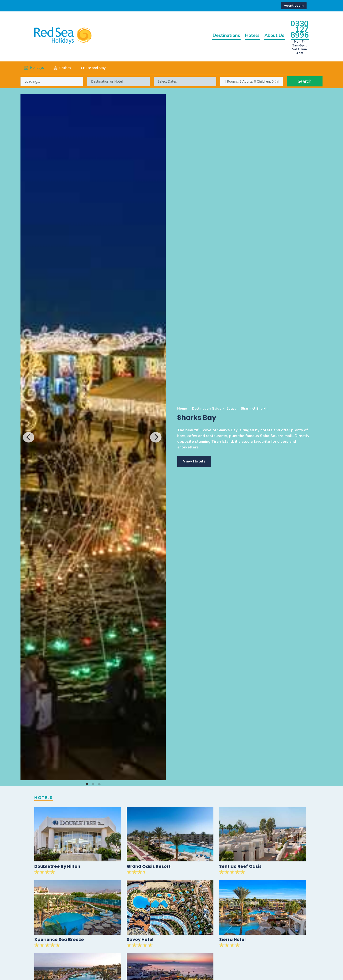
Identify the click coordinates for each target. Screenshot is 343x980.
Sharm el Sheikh (254, 409)
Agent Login (294, 6)
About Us (272, 35)
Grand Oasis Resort (149, 867)
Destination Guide (207, 409)
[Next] (156, 437)
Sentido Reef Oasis (240, 867)
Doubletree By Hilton (57, 867)
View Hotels (195, 462)
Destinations (216, 35)
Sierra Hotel (232, 940)
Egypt (231, 409)
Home (182, 409)
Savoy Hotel (140, 940)
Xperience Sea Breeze (59, 940)
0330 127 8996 (300, 29)
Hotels (246, 35)
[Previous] (29, 437)
